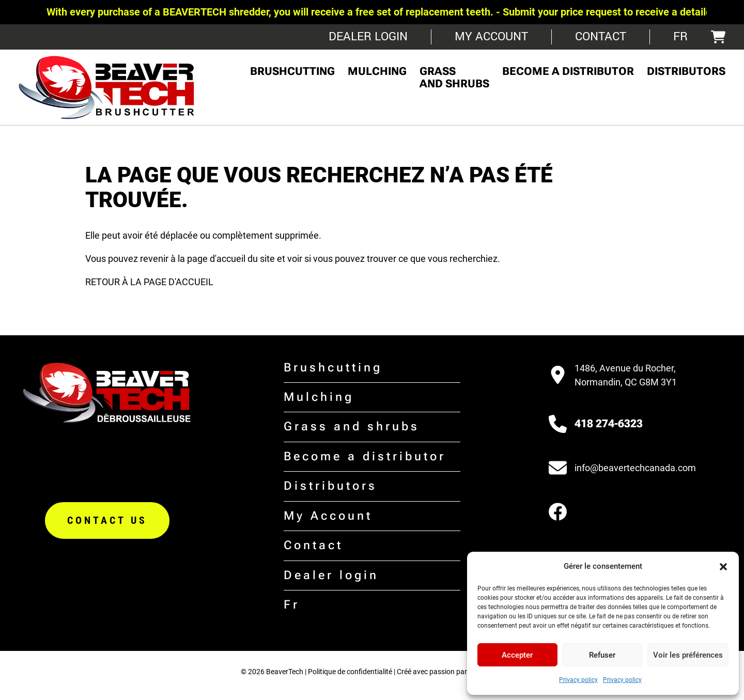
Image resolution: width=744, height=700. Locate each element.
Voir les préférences (688, 655)
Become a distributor (568, 71)
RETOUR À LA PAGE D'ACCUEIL (149, 282)
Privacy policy (578, 680)
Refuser (602, 655)
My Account (491, 37)
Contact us (107, 520)
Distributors (686, 71)
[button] (723, 567)
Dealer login (368, 37)
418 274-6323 (609, 424)
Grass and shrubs (454, 77)
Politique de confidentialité (350, 672)
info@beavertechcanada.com (635, 468)
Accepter (517, 655)
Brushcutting (292, 71)
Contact (601, 37)
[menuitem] (680, 37)
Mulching (377, 71)
